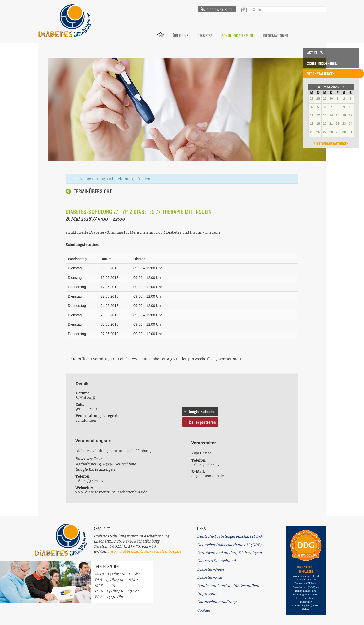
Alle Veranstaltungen (331, 144)
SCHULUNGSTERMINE (238, 35)
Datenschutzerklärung (217, 602)
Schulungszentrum (322, 63)
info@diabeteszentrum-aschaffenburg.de (145, 551)
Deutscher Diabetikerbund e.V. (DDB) (229, 545)
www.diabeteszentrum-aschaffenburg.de (111, 492)
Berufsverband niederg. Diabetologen (229, 553)
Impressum (207, 594)
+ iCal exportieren (200, 422)
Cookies (204, 610)
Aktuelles (315, 53)
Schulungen (86, 420)
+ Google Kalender (200, 411)
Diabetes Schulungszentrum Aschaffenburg (113, 451)
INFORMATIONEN (276, 35)
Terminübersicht (93, 191)
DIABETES (205, 35)
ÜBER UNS (181, 35)
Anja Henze (201, 453)
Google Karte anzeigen (95, 469)
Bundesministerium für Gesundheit (228, 586)
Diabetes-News (211, 569)
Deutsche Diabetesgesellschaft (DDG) (230, 536)
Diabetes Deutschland (216, 561)
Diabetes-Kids (210, 577)
